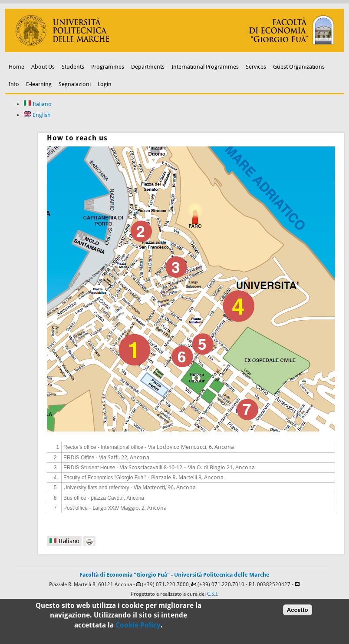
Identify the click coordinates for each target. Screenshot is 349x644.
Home (16, 67)
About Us (43, 67)
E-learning (39, 84)
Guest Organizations (299, 67)
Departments (148, 67)
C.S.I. (213, 594)
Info (14, 84)
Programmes (108, 67)
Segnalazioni (75, 84)
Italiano (38, 104)
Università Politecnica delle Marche (222, 575)
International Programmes (205, 67)
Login (105, 84)
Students (73, 67)
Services (256, 67)
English (37, 115)
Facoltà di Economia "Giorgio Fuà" (125, 575)
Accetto (298, 612)
